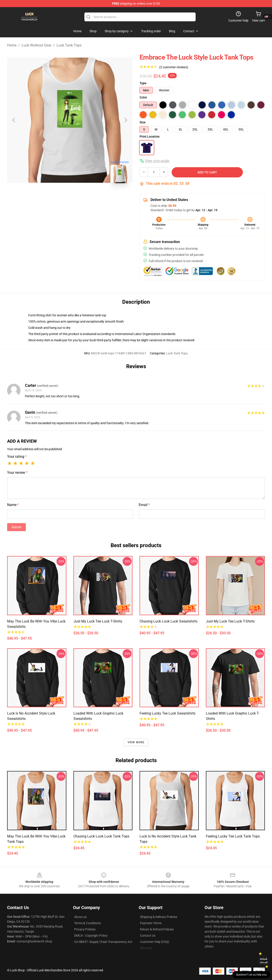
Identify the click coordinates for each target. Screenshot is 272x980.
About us (80, 917)
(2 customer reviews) (174, 67)
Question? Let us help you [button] (251, 975)
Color (143, 97)
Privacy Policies (85, 929)
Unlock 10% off (264, 961)
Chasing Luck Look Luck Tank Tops (101, 836)
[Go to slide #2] (81, 197)
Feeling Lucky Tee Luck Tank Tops (233, 836)
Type (143, 83)
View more (136, 742)
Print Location (150, 137)
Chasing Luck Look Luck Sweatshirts (168, 621)
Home (12, 45)
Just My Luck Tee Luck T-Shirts (98, 621)
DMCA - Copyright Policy (91, 936)
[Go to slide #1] (58, 197)
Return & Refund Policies (157, 929)
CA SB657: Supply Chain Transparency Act (103, 942)
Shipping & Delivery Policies (159, 917)
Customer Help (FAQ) (155, 942)
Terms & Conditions (87, 923)
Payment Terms (151, 923)
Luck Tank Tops (69, 45)
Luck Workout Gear (37, 45)
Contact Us (148, 936)
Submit (16, 527)
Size (143, 122)
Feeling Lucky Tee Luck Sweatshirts (167, 713)
